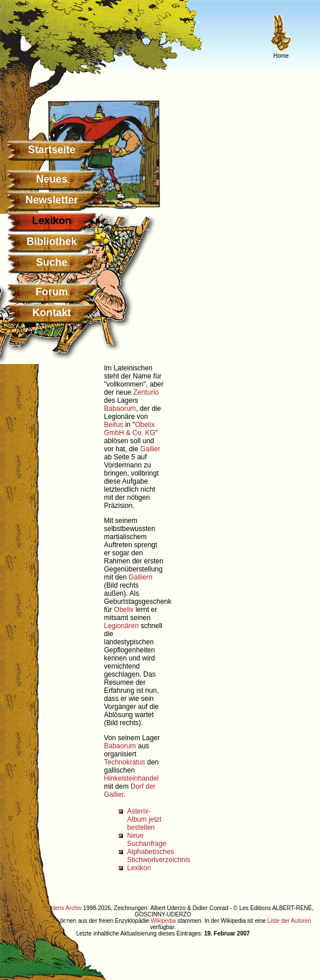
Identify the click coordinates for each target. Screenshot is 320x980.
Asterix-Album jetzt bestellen (144, 819)
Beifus (114, 425)
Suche (51, 262)
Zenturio (146, 392)
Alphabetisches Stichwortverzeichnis (159, 856)
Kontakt (52, 313)
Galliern (141, 577)
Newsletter (52, 200)
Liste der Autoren (289, 921)
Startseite (51, 150)
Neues (51, 179)
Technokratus (124, 762)
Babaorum (120, 409)
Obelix (124, 610)
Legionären (121, 626)
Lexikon (139, 868)
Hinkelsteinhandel (131, 778)
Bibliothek (52, 242)
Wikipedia (163, 921)
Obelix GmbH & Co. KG (130, 429)
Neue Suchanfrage (147, 840)
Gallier (150, 449)
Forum (52, 292)
